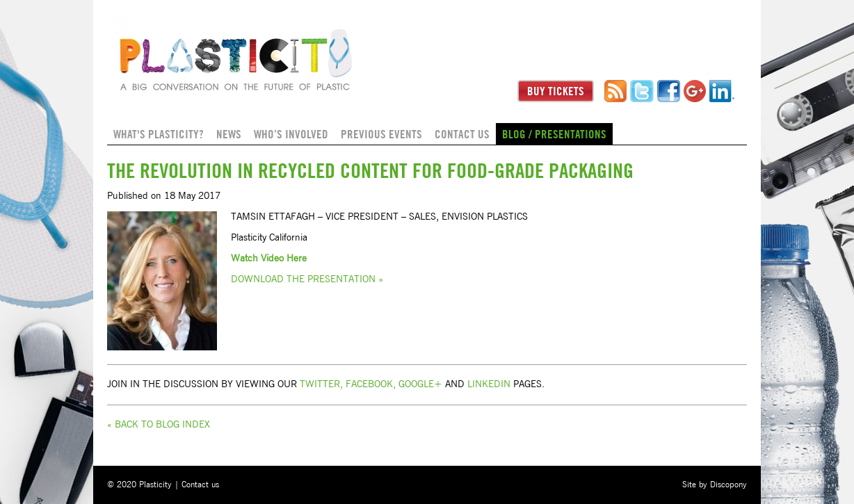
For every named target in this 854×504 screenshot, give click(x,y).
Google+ (420, 384)
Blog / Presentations (554, 134)
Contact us (462, 134)
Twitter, (321, 384)
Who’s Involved (291, 134)
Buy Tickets (556, 91)
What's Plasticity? (159, 134)
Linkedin (489, 384)
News (229, 134)
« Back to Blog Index (159, 425)
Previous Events (381, 134)
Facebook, (371, 384)
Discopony (728, 485)
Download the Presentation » (307, 279)
